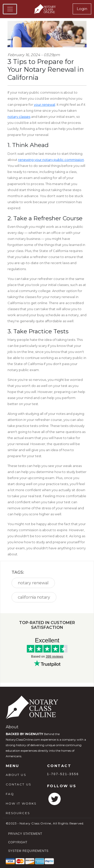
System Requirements (28, 851)
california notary (34, 597)
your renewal (44, 104)
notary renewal (33, 583)
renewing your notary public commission (51, 160)
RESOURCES (18, 813)
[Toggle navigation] (10, 9)
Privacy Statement (25, 834)
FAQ (10, 794)
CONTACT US (19, 784)
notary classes (19, 117)
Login (82, 9)
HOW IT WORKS (21, 803)
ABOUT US (16, 775)
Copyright (18, 842)
